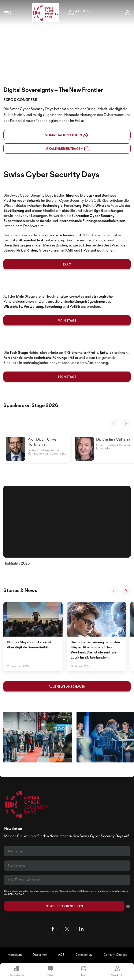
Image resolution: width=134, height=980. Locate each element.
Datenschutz (84, 955)
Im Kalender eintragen (67, 149)
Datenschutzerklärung (117, 891)
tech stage (67, 377)
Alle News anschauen (67, 687)
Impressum (14, 955)
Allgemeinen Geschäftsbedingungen (78, 891)
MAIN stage (67, 321)
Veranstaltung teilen (67, 135)
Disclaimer (40, 955)
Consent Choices (115, 955)
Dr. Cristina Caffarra (113, 439)
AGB (61, 955)
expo (67, 264)
